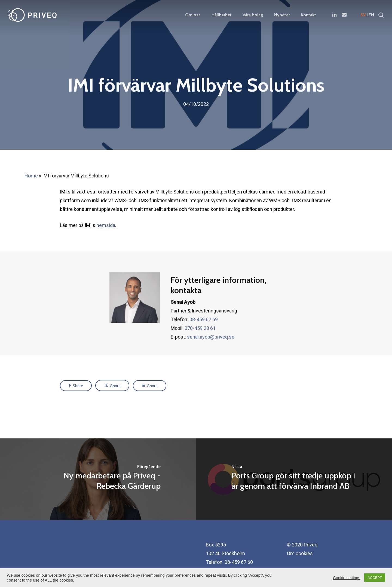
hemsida (106, 225)
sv (363, 15)
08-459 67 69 (204, 334)
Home (31, 176)
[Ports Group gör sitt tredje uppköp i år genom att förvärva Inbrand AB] (294, 479)
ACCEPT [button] (375, 578)
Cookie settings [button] (347, 578)
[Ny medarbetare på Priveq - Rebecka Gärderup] (98, 479)
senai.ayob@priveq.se (211, 351)
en (371, 15)
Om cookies (300, 553)
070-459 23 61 (200, 342)
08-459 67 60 (239, 562)
